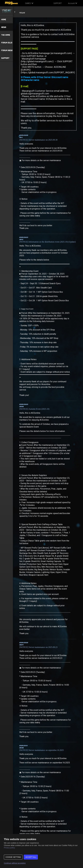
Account (71, 3)
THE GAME (6, 35)
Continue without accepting (15, 863)
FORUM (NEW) (7, 50)
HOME (4, 19)
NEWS (4, 27)
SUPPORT (58, 3)
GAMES (28, 3)
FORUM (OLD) (7, 43)
